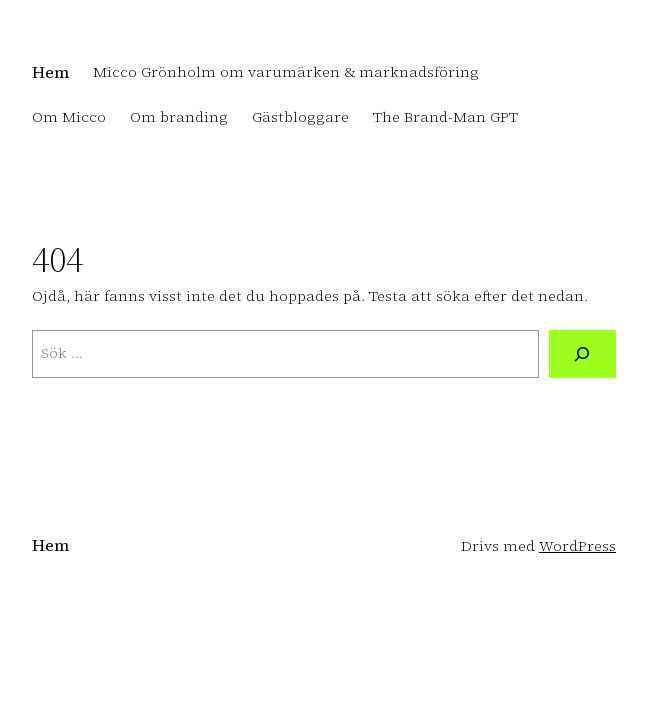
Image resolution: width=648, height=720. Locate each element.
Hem (50, 72)
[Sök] (582, 354)
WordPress (577, 546)
